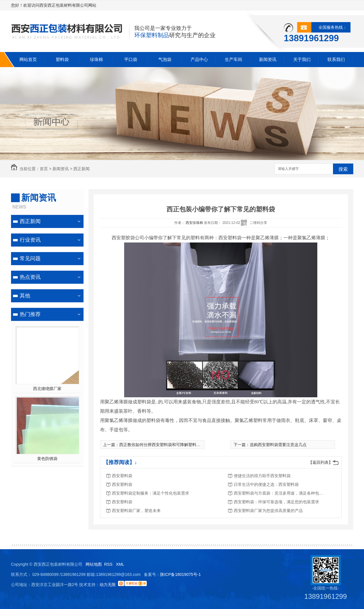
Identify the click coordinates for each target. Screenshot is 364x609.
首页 (44, 169)
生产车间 (233, 59)
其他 (25, 296)
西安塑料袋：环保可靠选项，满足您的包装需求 (276, 502)
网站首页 (28, 59)
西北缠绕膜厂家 (47, 389)
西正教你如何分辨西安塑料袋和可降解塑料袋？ (162, 445)
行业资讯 (30, 240)
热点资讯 (30, 277)
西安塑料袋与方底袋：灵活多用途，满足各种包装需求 (280, 493)
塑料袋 (62, 59)
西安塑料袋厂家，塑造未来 (136, 511)
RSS (109, 564)
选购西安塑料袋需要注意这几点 (278, 445)
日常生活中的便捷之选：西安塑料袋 (266, 484)
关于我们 (302, 59)
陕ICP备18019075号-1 (180, 574)
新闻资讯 (268, 59)
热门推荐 (30, 314)
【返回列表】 (320, 462)
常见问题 (30, 258)
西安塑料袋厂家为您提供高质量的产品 (268, 511)
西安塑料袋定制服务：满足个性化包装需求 (151, 493)
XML (120, 564)
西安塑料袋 (122, 476)
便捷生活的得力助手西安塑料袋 (262, 476)
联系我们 (336, 59)
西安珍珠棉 (195, 223)
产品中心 (199, 59)
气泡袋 (165, 59)
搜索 (343, 169)
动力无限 (108, 585)
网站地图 (94, 564)
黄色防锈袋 (47, 459)
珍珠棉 (96, 59)
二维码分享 (258, 223)
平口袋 (131, 59)
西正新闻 (82, 169)
